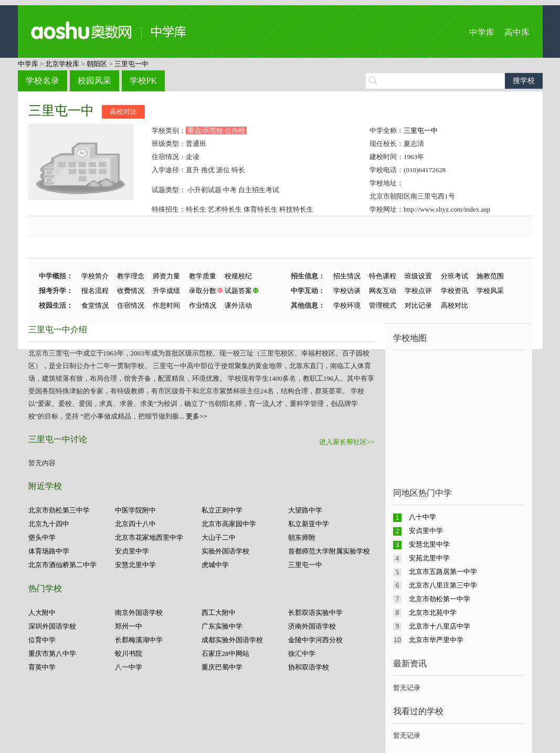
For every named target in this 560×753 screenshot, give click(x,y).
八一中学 (129, 667)
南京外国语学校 (139, 613)
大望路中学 (305, 510)
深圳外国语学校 (52, 626)
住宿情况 (131, 305)
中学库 (482, 32)
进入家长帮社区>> (347, 442)
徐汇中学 (302, 653)
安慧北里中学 (135, 565)
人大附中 (42, 613)
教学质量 (203, 276)
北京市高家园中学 (229, 524)
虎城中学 (215, 565)
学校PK (143, 81)
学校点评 (418, 291)
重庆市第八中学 (52, 653)
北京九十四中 (49, 524)
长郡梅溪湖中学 (139, 640)
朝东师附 (302, 537)
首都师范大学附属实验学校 (329, 551)
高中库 (517, 32)
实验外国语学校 (225, 551)
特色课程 (383, 276)
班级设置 (418, 276)
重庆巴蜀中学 (222, 667)
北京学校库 (62, 64)
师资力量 (166, 276)
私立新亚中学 (309, 524)
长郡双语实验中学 (315, 613)
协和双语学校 (309, 667)
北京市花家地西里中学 (149, 537)
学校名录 (43, 81)
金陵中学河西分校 (315, 640)
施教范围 (490, 276)
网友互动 (383, 291)
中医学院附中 (135, 510)
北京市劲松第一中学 (440, 599)
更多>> (197, 416)
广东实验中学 (222, 626)
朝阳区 (97, 64)
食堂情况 (95, 305)
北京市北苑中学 (433, 613)
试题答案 (238, 291)
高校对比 (123, 112)
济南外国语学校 (312, 626)
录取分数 (203, 291)
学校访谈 (347, 291)
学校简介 (95, 276)
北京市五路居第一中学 (443, 572)
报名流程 (95, 291)
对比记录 (418, 305)
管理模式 (383, 305)
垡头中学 (42, 537)
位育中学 (42, 640)
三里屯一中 (131, 64)
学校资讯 (455, 291)
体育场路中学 (49, 551)
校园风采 (94, 81)
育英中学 (42, 667)
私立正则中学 (222, 510)
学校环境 (347, 305)
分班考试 (455, 276)
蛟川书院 (129, 653)
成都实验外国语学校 (232, 640)
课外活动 (238, 305)
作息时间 (166, 305)
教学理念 (131, 276)
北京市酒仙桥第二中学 (62, 565)
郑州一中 (129, 626)
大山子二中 (219, 537)
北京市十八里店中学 (440, 626)
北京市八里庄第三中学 (443, 585)
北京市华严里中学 (436, 640)
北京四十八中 (135, 524)
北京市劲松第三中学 (59, 510)
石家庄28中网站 (225, 653)
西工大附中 (219, 613)
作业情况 (203, 305)
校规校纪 (238, 276)
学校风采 (490, 291)
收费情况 (131, 291)
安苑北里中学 (429, 558)
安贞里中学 (132, 551)
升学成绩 (166, 291)
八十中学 (422, 517)
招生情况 (347, 276)
